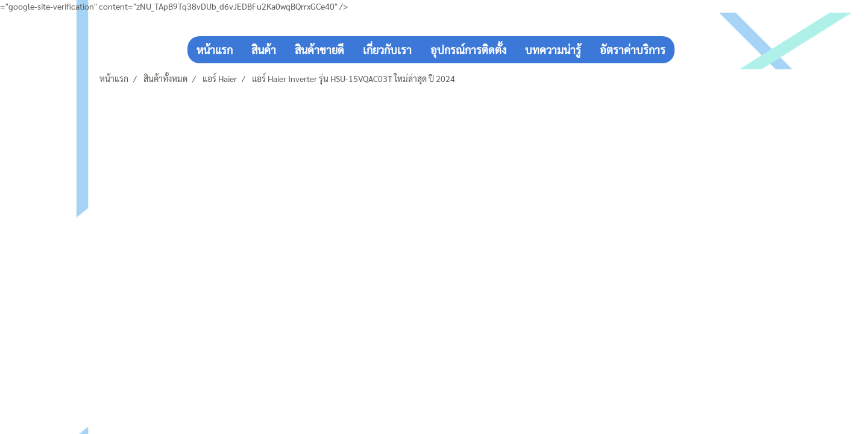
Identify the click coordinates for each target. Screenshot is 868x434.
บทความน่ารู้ (553, 50)
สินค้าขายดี (319, 50)
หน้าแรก (215, 50)
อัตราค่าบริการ (633, 50)
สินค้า (264, 50)
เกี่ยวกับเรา (387, 50)
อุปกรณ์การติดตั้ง (468, 50)
